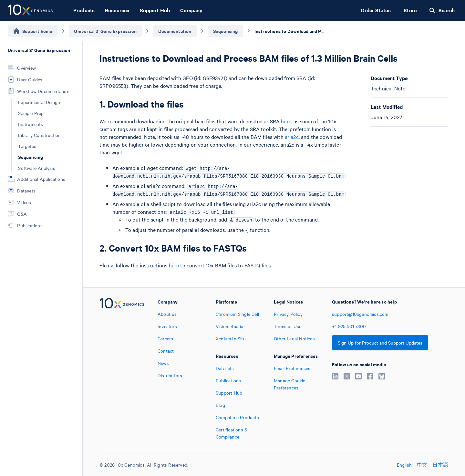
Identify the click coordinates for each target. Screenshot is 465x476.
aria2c (292, 137)
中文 (422, 465)
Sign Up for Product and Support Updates (380, 343)
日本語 (440, 465)
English (404, 465)
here (286, 121)
